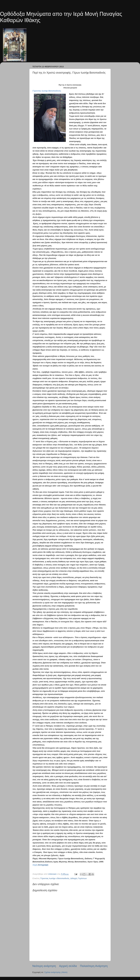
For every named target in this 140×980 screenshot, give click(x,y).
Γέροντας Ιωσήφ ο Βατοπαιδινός (55, 878)
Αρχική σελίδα (68, 966)
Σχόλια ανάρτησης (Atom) (56, 972)
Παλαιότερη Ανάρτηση (94, 966)
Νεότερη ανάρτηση (44, 966)
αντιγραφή (43, 865)
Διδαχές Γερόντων (79, 878)
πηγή (35, 865)
